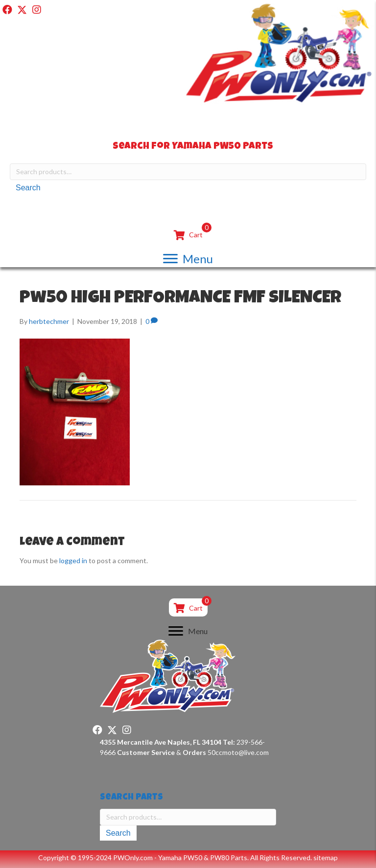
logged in (73, 560)
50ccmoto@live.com (238, 752)
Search (28, 188)
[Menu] (188, 259)
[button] (7, 10)
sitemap (326, 857)
